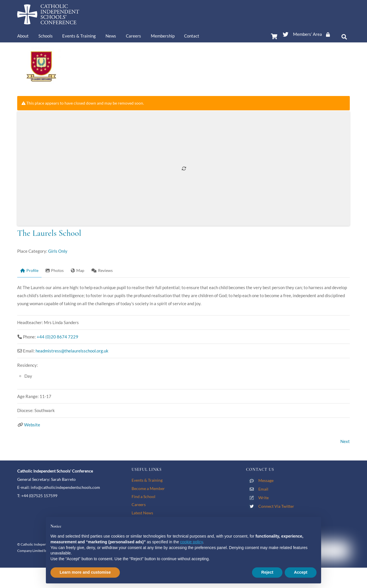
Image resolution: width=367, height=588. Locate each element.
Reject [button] (267, 572)
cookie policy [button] (191, 542)
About (23, 36)
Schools (46, 36)
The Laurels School (49, 233)
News (111, 36)
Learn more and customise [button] (85, 572)
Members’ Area (313, 34)
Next (345, 441)
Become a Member (148, 488)
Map (78, 270)
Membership (163, 36)
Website (32, 425)
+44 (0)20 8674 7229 (57, 337)
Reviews (102, 270)
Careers (133, 36)
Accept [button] (301, 572)
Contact (192, 36)
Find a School (144, 496)
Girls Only (58, 251)
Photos (55, 270)
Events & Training (79, 36)
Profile (29, 270)
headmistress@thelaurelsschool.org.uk (72, 351)
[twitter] (286, 33)
